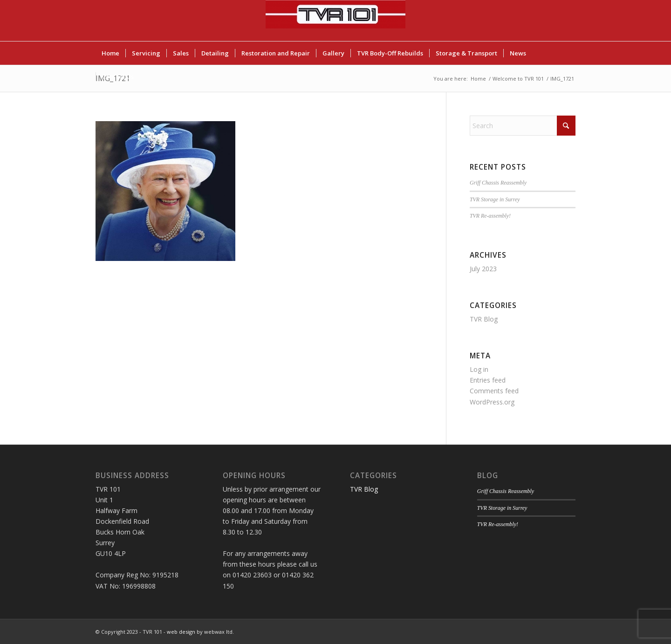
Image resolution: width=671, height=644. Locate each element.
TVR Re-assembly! (490, 216)
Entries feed (488, 380)
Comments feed (494, 391)
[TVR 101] (335, 21)
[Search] (523, 126)
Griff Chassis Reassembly (498, 183)
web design (181, 632)
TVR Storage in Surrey (495, 199)
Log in (479, 369)
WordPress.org (492, 402)
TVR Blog (484, 319)
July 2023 (483, 269)
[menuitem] (110, 53)
